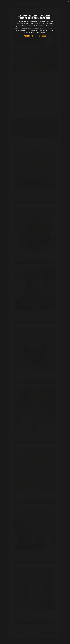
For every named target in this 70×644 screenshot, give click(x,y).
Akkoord (28, 36)
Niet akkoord (40, 36)
